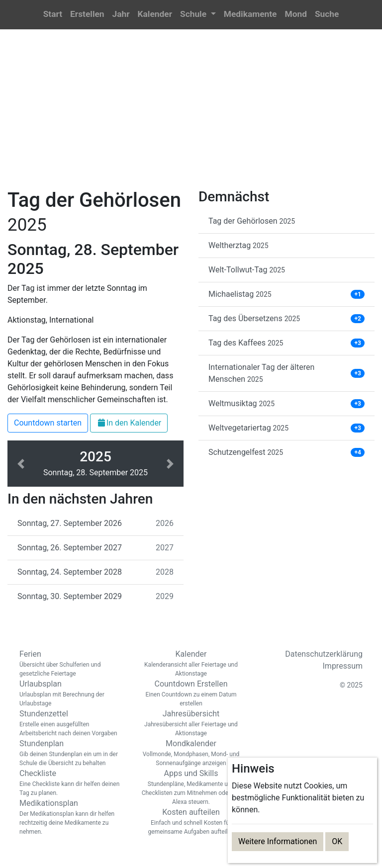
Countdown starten (48, 423)
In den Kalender (129, 423)
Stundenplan (72, 753)
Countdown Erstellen (191, 694)
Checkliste (72, 783)
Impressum (343, 666)
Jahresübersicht (191, 723)
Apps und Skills (191, 787)
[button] (198, 15)
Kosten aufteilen (191, 822)
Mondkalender (191, 753)
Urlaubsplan (72, 694)
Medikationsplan (72, 817)
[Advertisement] (191, 115)
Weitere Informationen (278, 841)
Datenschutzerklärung (324, 654)
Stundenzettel (72, 723)
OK (337, 841)
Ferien (72, 664)
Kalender (191, 664)
